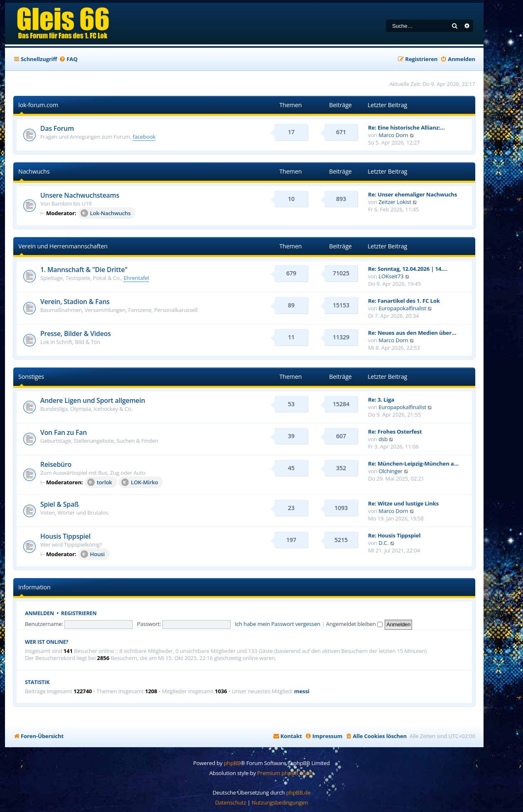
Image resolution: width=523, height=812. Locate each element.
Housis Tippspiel (65, 536)
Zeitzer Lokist (395, 202)
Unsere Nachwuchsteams (80, 195)
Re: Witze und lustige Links (403, 503)
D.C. (383, 543)
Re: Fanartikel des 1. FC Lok (404, 301)
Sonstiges (31, 377)
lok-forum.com (38, 105)
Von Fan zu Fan (64, 432)
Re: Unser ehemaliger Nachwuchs (413, 194)
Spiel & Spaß (59, 504)
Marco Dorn (393, 135)
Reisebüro (56, 464)
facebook (144, 137)
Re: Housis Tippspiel (394, 535)
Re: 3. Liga (381, 400)
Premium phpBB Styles (285, 773)
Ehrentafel (136, 278)
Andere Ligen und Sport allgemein (93, 400)
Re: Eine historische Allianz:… (406, 128)
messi (302, 691)
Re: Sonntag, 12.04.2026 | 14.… (408, 269)
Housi (93, 554)
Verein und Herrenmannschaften (63, 246)
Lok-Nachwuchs (106, 213)
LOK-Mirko (140, 482)
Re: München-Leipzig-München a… (413, 464)
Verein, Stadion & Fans (75, 302)
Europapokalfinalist (402, 308)
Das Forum (57, 128)
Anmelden (39, 613)
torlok (100, 482)
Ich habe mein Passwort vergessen (278, 624)
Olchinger (390, 471)
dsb (383, 439)
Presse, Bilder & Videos (76, 334)
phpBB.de (298, 792)
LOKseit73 (391, 276)
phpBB (232, 763)
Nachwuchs (34, 171)
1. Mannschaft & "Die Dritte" (84, 270)
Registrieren (79, 613)
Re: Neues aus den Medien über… (412, 333)
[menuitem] (68, 59)
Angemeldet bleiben (354, 624)
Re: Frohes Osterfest (395, 432)
